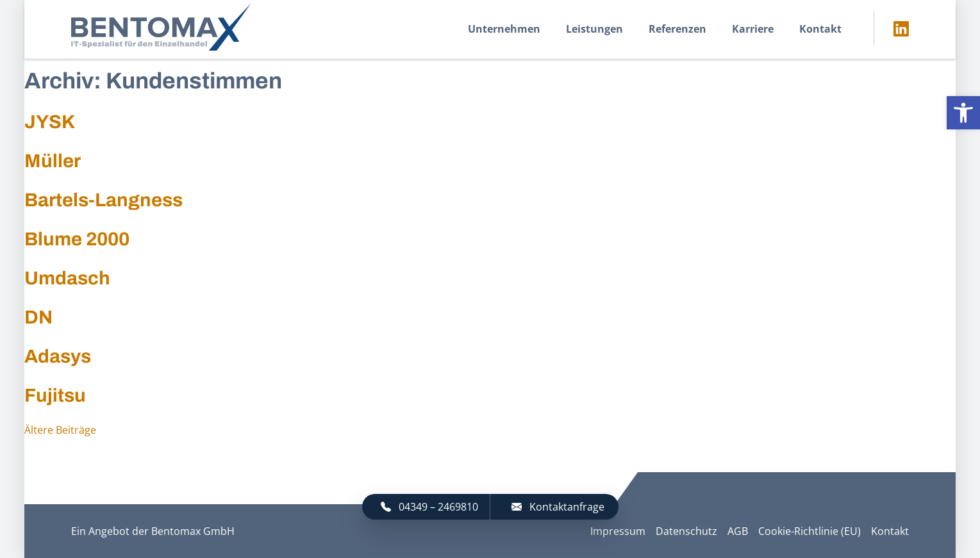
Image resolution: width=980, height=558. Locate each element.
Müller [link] (53, 161)
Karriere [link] (753, 29)
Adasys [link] (58, 356)
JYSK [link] (50, 122)
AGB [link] (738, 531)
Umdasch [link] (67, 278)
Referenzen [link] (677, 29)
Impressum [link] (618, 531)
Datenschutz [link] (686, 531)
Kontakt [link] (820, 29)
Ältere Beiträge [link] (60, 430)
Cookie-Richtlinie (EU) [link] (810, 531)
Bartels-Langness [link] (104, 200)
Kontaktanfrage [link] (558, 507)
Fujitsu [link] (55, 395)
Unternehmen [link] (504, 29)
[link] (963, 113)
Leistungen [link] (594, 29)
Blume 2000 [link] (77, 239)
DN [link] (38, 317)
